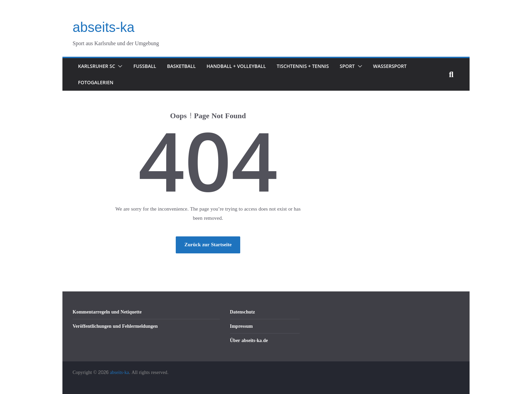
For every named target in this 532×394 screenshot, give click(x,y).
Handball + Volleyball (236, 66)
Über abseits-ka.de (249, 341)
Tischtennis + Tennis (303, 66)
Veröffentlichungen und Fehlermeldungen (115, 326)
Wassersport (390, 66)
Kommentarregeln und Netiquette (107, 312)
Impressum (241, 326)
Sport (347, 66)
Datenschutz (243, 312)
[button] (119, 66)
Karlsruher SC (97, 66)
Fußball (145, 66)
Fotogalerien (96, 82)
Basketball (181, 66)
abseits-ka (103, 27)
